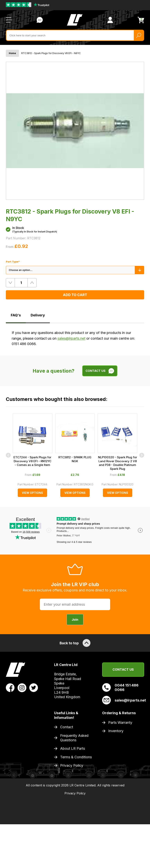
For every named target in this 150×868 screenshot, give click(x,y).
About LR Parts (73, 748)
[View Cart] (141, 20)
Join (75, 620)
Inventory (116, 731)
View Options (32, 493)
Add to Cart (75, 295)
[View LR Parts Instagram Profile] (22, 687)
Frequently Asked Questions (74, 738)
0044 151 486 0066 (120, 687)
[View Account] (110, 20)
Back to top (75, 643)
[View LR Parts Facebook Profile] (10, 687)
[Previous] (8, 455)
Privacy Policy (72, 765)
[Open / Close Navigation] (9, 20)
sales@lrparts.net (71, 338)
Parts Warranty (120, 722)
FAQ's (16, 315)
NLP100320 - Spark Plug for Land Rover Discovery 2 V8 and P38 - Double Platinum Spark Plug (118, 463)
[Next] (142, 455)
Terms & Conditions (76, 757)
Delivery (38, 315)
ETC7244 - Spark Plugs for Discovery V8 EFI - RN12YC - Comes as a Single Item (32, 461)
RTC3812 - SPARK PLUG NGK (75, 459)
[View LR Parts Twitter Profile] (34, 687)
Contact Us (123, 669)
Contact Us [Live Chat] (40, 20)
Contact (67, 727)
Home (12, 53)
